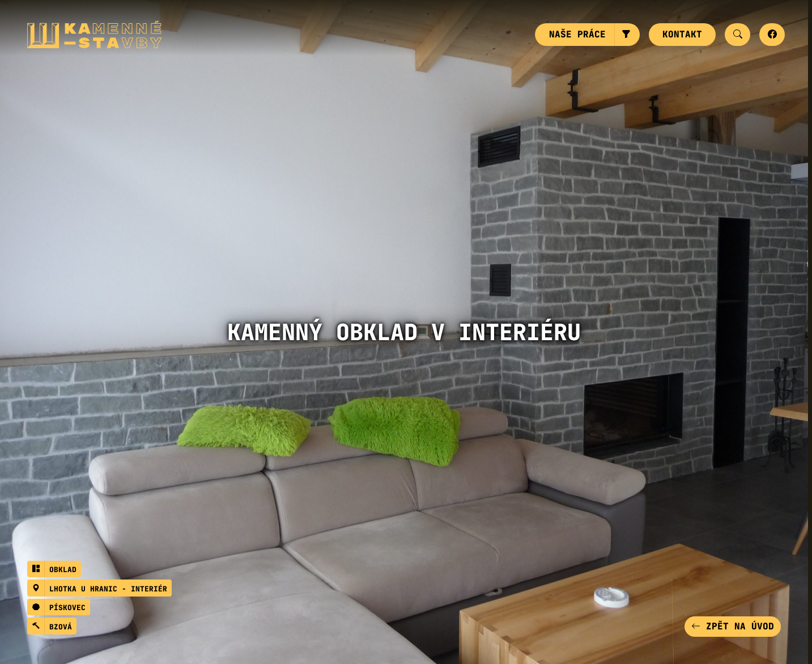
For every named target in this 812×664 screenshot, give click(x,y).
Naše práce (577, 34)
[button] (627, 35)
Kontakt (682, 34)
